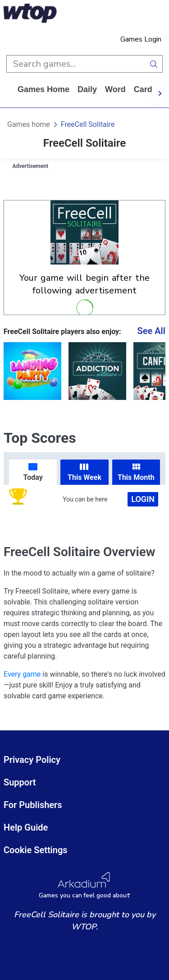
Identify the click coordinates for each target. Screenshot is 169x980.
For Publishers (33, 805)
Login (143, 499)
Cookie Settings (36, 850)
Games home (43, 89)
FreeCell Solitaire (88, 124)
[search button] (154, 64)
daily (87, 89)
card (143, 89)
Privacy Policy (32, 760)
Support (20, 782)
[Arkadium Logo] (84, 885)
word (115, 89)
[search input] (76, 64)
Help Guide (26, 827)
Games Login (141, 39)
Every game (22, 674)
